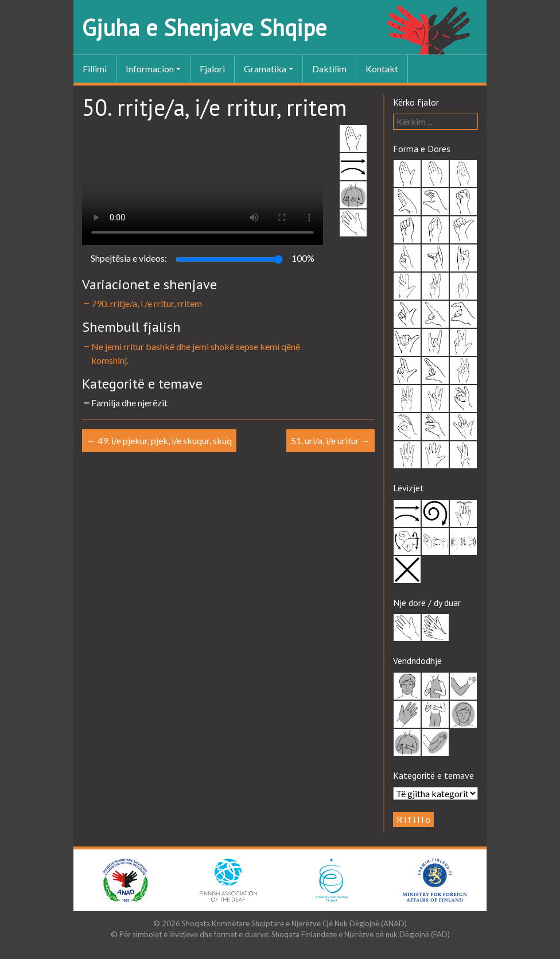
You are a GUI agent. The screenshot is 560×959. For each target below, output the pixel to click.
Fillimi (95, 69)
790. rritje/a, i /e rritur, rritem (142, 303)
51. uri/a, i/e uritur (330, 440)
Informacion (150, 69)
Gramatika (265, 69)
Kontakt (382, 69)
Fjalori (212, 69)
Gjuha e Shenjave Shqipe (204, 28)
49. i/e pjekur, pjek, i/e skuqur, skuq (159, 440)
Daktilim (329, 69)
